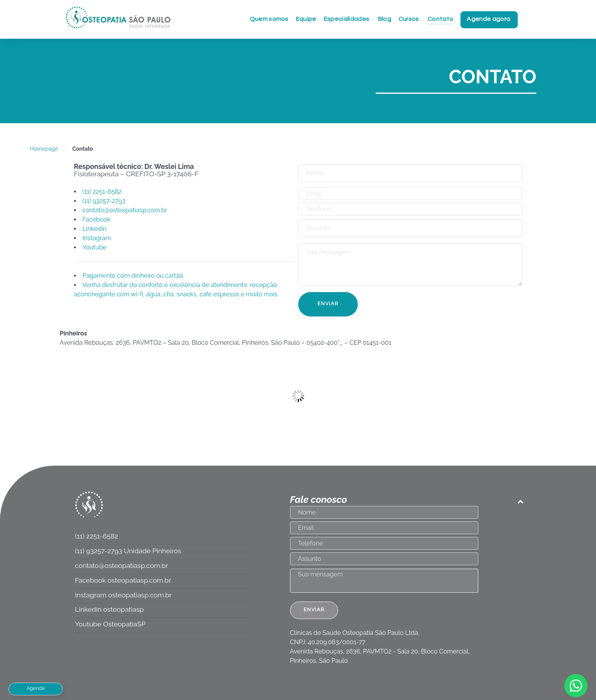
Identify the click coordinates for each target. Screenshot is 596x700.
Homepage (44, 149)
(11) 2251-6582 (103, 192)
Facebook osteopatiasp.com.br (123, 580)
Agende (36, 688)
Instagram (97, 238)
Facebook (97, 219)
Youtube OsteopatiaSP (110, 624)
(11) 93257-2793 (104, 201)
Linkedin (94, 229)
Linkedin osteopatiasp (110, 609)
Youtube (94, 247)
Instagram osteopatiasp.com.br (124, 595)
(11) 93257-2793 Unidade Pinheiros (128, 551)
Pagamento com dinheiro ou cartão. (133, 276)
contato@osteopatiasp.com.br (125, 210)
